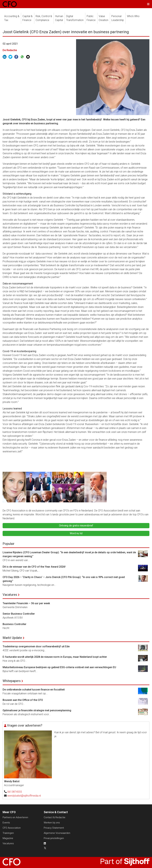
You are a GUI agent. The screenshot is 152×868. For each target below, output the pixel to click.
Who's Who (133, 16)
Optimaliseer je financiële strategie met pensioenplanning (37, 710)
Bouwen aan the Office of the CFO (23, 700)
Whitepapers (12, 681)
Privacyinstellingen (54, 838)
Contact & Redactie (55, 817)
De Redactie (10, 50)
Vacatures (10, 595)
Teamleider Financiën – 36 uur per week (26, 603)
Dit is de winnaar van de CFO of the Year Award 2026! (34, 567)
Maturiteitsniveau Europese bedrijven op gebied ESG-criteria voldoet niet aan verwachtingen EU (59, 667)
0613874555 (15, 792)
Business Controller (14, 624)
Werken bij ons (52, 823)
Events (6, 823)
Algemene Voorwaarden (57, 833)
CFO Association (12, 828)
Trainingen (8, 833)
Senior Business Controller (19, 614)
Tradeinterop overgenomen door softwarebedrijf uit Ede (36, 646)
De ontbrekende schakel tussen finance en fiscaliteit (34, 690)
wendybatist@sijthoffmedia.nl (24, 796)
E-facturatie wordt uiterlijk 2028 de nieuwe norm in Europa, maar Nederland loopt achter (55, 657)
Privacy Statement (54, 828)
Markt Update (12, 638)
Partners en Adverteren (15, 817)
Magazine (8, 838)
